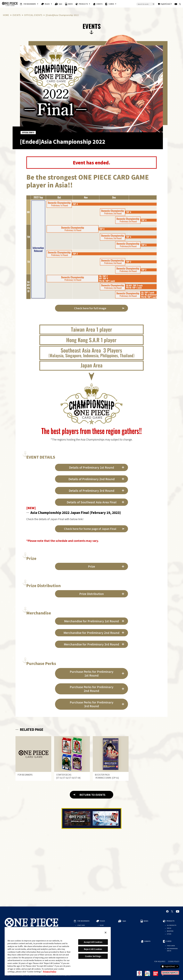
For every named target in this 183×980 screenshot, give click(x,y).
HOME (6, 15)
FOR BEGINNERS (30, 4)
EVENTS (99, 4)
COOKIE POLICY (174, 962)
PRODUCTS (83, 4)
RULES (47, 4)
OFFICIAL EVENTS (33, 15)
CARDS (111, 4)
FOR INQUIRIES (160, 962)
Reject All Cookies (93, 949)
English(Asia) (165, 4)
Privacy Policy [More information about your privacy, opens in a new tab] (50, 972)
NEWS (70, 4)
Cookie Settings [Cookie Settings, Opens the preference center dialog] (93, 956)
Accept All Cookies (93, 942)
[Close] (106, 933)
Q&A (60, 4)
